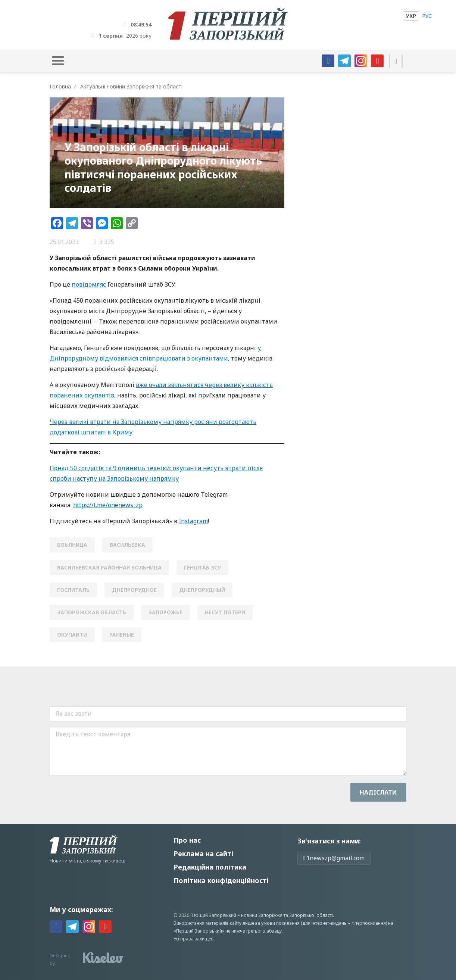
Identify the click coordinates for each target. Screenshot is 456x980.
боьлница (72, 545)
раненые (122, 635)
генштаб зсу (202, 567)
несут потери (225, 612)
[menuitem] (411, 16)
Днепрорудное (134, 590)
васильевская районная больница (109, 567)
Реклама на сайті (203, 853)
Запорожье (165, 612)
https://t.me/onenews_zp (108, 505)
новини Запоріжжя (262, 915)
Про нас (187, 840)
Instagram (193, 521)
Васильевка (127, 545)
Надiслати (378, 792)
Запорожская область (92, 612)
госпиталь (73, 590)
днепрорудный (202, 590)
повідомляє (89, 284)
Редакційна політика (210, 867)
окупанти (72, 635)
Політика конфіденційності (221, 880)
